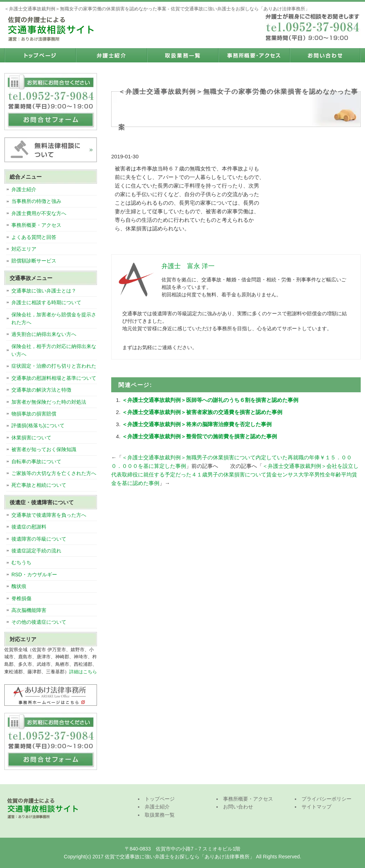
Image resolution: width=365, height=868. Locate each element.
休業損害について (31, 438)
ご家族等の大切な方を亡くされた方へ (54, 473)
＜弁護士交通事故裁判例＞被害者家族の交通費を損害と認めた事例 (202, 412)
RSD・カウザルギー (34, 575)
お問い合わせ (325, 55)
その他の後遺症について (39, 622)
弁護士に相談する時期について (46, 302)
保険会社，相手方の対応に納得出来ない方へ (54, 350)
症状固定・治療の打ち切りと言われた (54, 366)
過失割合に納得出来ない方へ (44, 334)
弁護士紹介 (111, 55)
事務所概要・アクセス (254, 55)
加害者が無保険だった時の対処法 (49, 402)
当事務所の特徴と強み (36, 201)
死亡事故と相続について (39, 485)
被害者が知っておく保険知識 (44, 449)
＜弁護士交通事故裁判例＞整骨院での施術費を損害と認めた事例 (199, 436)
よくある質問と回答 (34, 237)
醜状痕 (19, 586)
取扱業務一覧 (182, 55)
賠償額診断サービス (34, 261)
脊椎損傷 (21, 598)
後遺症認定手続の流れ (36, 551)
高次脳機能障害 (29, 610)
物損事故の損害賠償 (34, 414)
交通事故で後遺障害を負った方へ (49, 515)
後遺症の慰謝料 (29, 527)
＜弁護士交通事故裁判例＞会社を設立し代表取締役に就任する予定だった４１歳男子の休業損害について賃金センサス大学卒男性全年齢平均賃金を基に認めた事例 (235, 474)
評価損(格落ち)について (38, 425)
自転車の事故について (36, 461)
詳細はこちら (83, 672)
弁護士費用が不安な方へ (39, 213)
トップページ (40, 55)
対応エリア (24, 249)
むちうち (21, 562)
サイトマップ (317, 807)
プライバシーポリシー (327, 799)
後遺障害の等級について (39, 539)
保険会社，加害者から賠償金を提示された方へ (54, 318)
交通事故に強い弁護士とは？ (44, 291)
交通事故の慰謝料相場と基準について (54, 378)
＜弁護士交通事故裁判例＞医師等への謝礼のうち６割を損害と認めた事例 (210, 400)
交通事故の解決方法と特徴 (41, 390)
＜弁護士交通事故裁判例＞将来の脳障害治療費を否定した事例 (197, 424)
